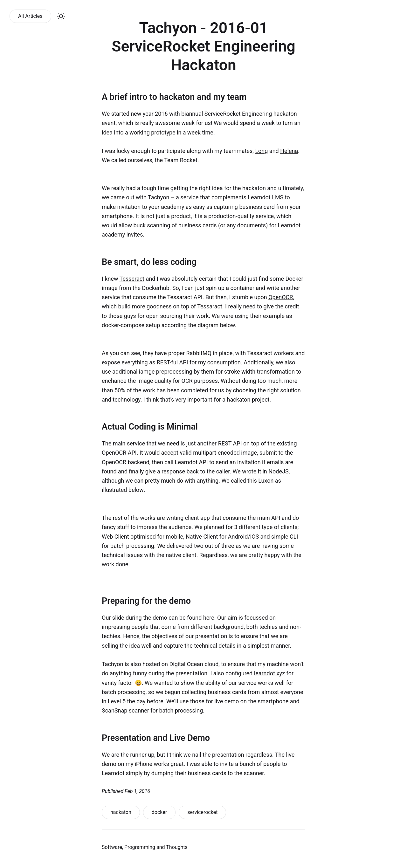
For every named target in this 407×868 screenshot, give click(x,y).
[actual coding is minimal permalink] (97, 427)
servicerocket (202, 812)
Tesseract (132, 279)
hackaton (121, 812)
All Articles (30, 16)
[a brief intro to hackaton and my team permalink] (97, 97)
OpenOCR (281, 297)
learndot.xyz (269, 673)
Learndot (259, 197)
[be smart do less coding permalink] (97, 262)
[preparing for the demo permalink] (97, 601)
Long (261, 151)
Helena (289, 151)
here (209, 618)
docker (159, 812)
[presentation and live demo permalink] (97, 738)
